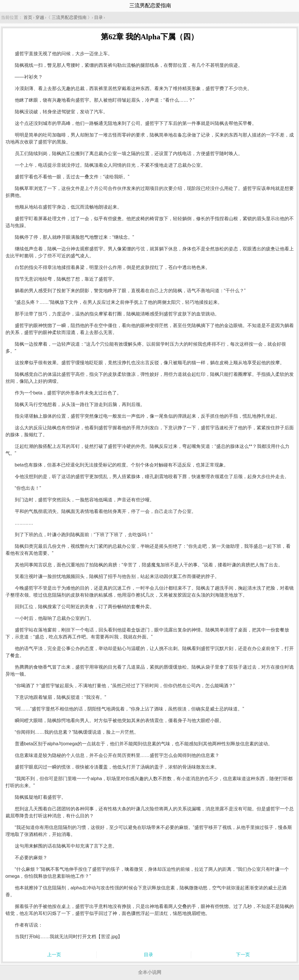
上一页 (54, 955)
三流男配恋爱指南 (69, 17)
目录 (99, 17)
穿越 (40, 17)
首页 (28, 17)
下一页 (243, 955)
